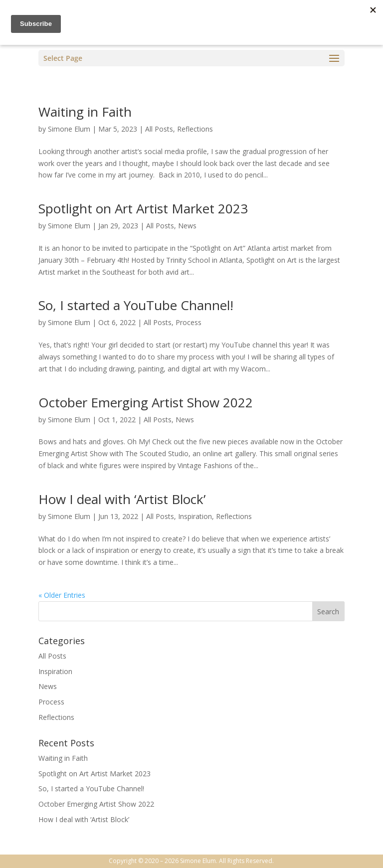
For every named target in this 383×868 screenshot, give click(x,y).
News (187, 226)
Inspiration (195, 516)
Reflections (195, 129)
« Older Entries (62, 595)
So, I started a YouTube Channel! (136, 305)
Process (189, 322)
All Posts (159, 129)
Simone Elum (69, 129)
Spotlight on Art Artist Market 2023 (143, 208)
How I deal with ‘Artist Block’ (122, 499)
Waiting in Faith (85, 112)
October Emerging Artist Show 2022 (146, 402)
